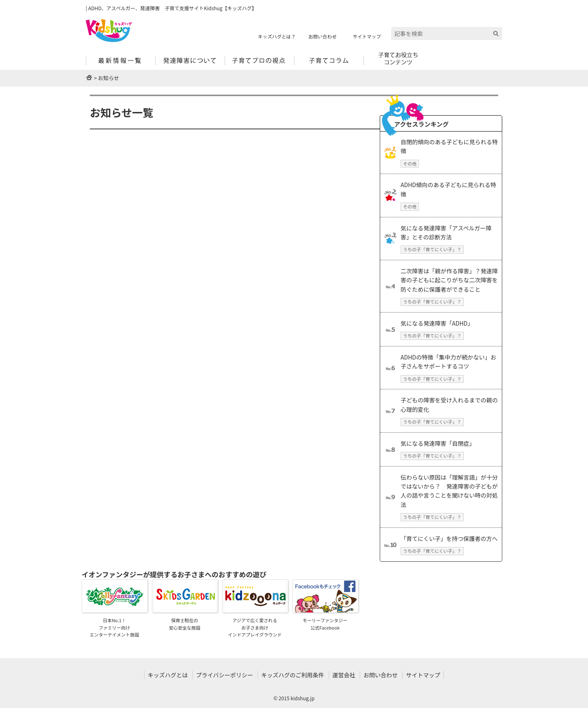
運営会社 (344, 675)
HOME (89, 77)
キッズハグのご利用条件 (293, 675)
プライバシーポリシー (225, 675)
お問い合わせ (381, 675)
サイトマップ (423, 675)
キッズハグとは (168, 675)
